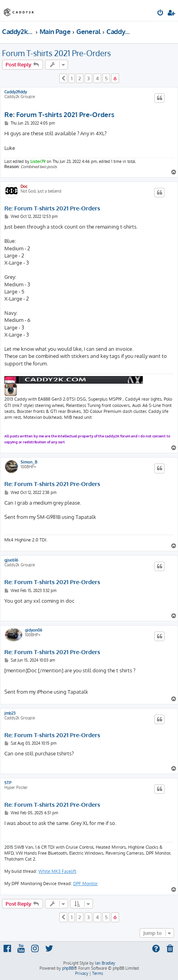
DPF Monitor (85, 884)
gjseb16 (11, 560)
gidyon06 (34, 630)
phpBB (68, 968)
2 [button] (80, 78)
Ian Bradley (105, 963)
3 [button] (88, 78)
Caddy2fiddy (16, 92)
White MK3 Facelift (57, 871)
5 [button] (106, 78)
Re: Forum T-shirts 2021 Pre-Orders (59, 114)
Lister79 (38, 161)
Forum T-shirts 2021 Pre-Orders (56, 53)
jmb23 (10, 713)
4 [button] (97, 78)
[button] (63, 78)
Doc (24, 186)
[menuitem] (161, 13)
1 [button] (72, 78)
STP (8, 783)
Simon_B (29, 462)
